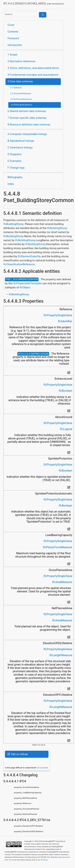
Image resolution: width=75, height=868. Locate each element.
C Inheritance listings (20, 148)
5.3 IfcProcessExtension (21, 99)
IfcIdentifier (65, 321)
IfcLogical (66, 429)
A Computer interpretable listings (27, 134)
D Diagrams (15, 154)
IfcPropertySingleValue (58, 315)
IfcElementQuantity (29, 256)
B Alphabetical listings (21, 141)
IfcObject (25, 287)
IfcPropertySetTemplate (28, 283)
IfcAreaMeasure (62, 582)
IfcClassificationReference (19, 264)
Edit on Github (18, 754)
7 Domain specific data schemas (27, 118)
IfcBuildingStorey (13, 224)
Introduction (15, 45)
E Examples (15, 161)
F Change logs (16, 168)
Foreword (13, 38)
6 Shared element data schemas (27, 111)
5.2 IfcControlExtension (21, 93)
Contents (13, 32)
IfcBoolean (65, 391)
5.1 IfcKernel (16, 88)
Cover (11, 25)
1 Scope (12, 55)
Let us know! (42, 768)
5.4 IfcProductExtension (21, 105)
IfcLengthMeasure (61, 655)
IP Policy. (44, 860)
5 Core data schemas (20, 81)
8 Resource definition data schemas (29, 125)
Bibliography (15, 177)
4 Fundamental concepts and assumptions (33, 75)
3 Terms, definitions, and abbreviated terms (33, 68)
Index (11, 184)
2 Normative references (22, 61)
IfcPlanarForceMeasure (57, 547)
